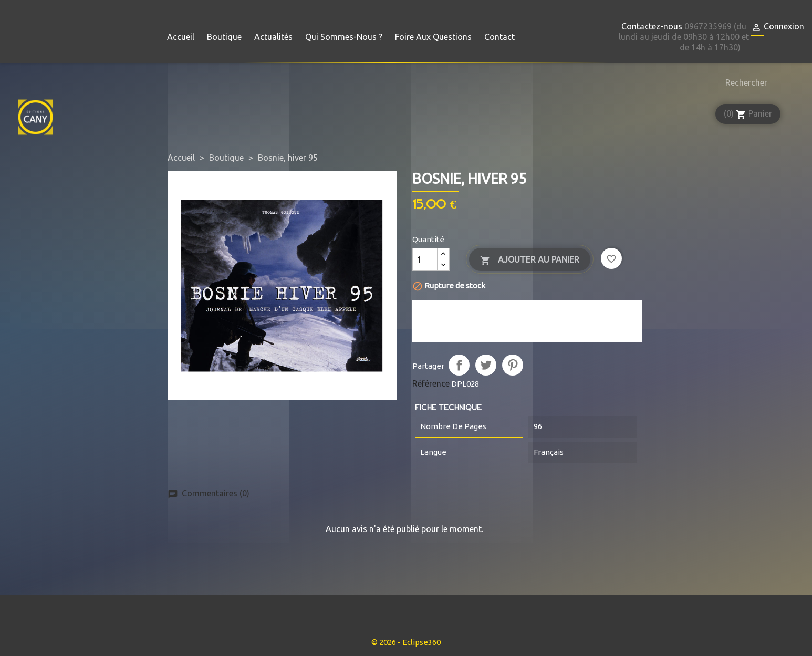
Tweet (486, 365)
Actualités (273, 37)
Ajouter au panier (530, 260)
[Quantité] (425, 259)
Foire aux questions (433, 37)
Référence (431, 383)
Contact (499, 37)
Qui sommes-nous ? (344, 37)
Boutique (224, 37)
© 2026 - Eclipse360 (406, 642)
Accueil (181, 37)
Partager (459, 365)
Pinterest (513, 365)
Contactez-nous (652, 26)
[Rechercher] (744, 82)
